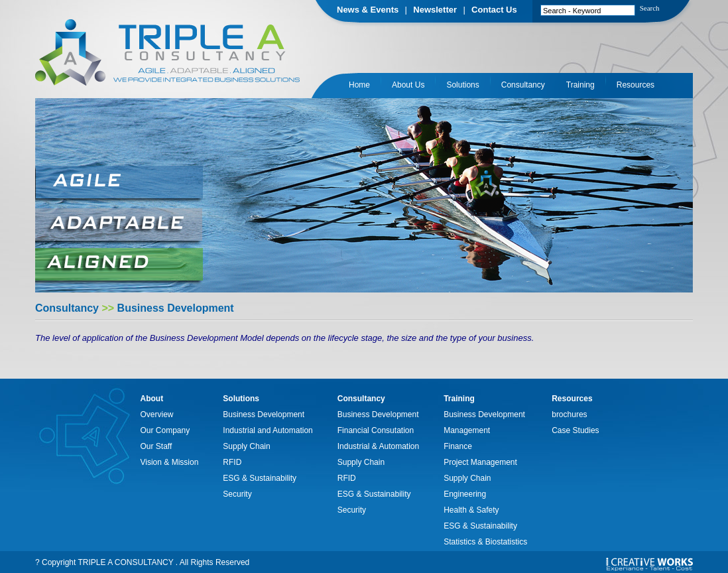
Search (650, 8)
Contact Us (494, 10)
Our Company (165, 430)
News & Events (368, 10)
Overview (157, 414)
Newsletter (435, 10)
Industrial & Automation (378, 446)
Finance (458, 446)
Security (237, 494)
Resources (636, 85)
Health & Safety (471, 510)
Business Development (264, 414)
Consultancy (523, 85)
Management (467, 430)
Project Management (480, 462)
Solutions (462, 85)
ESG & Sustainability (260, 478)
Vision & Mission (170, 462)
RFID (232, 462)
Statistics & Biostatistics (485, 542)
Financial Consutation (376, 430)
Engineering (465, 494)
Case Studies (575, 430)
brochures (569, 414)
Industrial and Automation (268, 430)
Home (359, 85)
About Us (408, 85)
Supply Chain (246, 446)
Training (580, 85)
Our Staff (156, 446)
